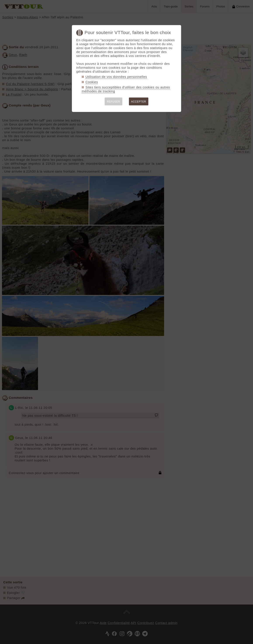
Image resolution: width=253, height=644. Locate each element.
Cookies (92, 82)
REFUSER (114, 102)
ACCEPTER (139, 102)
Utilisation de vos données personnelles (116, 77)
